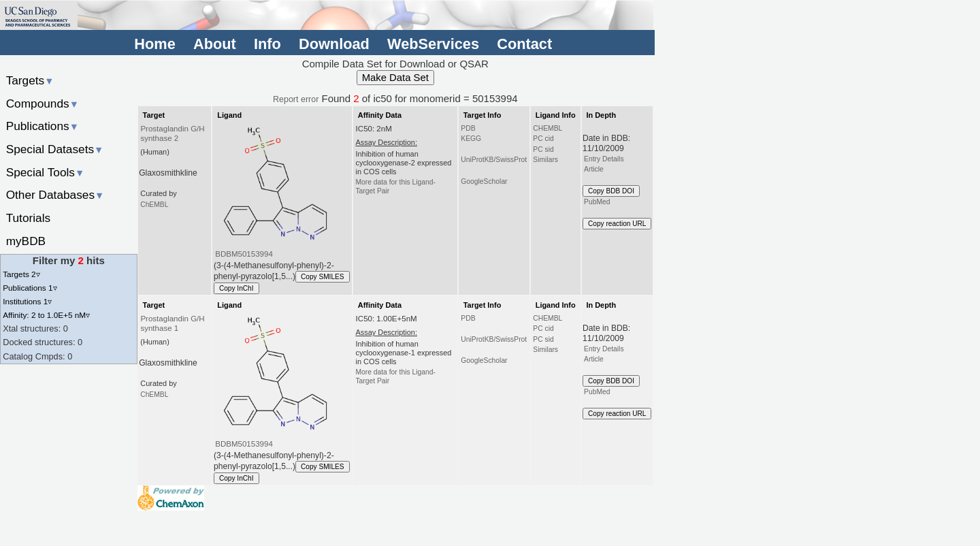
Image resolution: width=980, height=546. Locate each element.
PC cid (543, 139)
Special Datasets (55, 149)
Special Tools (46, 172)
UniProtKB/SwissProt (494, 160)
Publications (43, 126)
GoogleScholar (484, 181)
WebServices (433, 44)
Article (594, 169)
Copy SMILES (323, 277)
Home (154, 44)
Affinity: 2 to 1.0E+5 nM (46, 315)
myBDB (26, 241)
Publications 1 (30, 288)
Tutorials (29, 218)
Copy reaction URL (617, 224)
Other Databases (55, 195)
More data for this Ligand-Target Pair (395, 186)
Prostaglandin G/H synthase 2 (172, 133)
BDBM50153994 (244, 254)
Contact (524, 44)
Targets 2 (21, 274)
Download (334, 44)
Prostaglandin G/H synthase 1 (172, 323)
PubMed (597, 202)
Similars (545, 160)
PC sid (543, 149)
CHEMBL (548, 128)
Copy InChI (236, 288)
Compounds (43, 103)
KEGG (471, 139)
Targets (30, 80)
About (215, 44)
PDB (468, 128)
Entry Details (604, 159)
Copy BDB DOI (611, 191)
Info (267, 44)
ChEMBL (154, 205)
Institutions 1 (27, 301)
